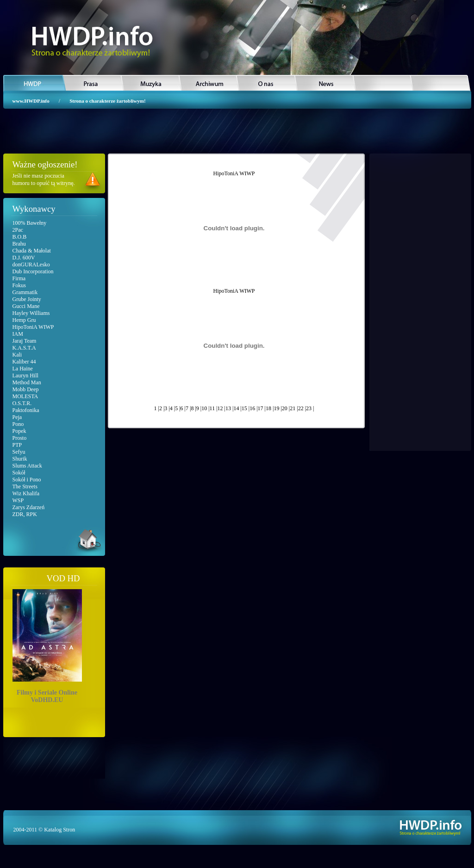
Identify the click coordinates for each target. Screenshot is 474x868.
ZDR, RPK (25, 514)
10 (204, 408)
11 (212, 408)
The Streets (25, 486)
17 (261, 408)
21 (293, 408)
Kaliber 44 (24, 362)
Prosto (20, 438)
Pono (18, 424)
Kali (17, 355)
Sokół (19, 473)
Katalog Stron (59, 830)
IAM (18, 334)
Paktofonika (26, 410)
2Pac (18, 230)
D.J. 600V (24, 258)
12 (220, 408)
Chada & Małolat (32, 251)
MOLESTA (25, 396)
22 (301, 408)
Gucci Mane (26, 306)
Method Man (27, 382)
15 (244, 408)
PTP (17, 445)
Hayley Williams (31, 313)
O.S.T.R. (22, 403)
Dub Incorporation (33, 271)
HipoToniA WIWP (33, 327)
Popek (19, 431)
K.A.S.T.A (24, 348)
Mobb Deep (26, 389)
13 (228, 408)
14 (236, 408)
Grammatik (25, 292)
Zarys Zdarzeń (29, 507)
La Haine (23, 369)
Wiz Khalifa (26, 493)
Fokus (19, 285)
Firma (19, 278)
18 (268, 408)
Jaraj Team (25, 341)
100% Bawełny (30, 223)
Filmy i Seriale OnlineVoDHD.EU (47, 645)
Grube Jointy (27, 299)
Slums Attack (27, 466)
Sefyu (19, 452)
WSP (18, 500)
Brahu (19, 244)
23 (309, 408)
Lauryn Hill (25, 376)
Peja (17, 417)
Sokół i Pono (27, 480)
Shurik (20, 459)
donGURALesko (31, 265)
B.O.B (20, 237)
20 (285, 408)
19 (276, 408)
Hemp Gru (24, 320)
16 (252, 408)
